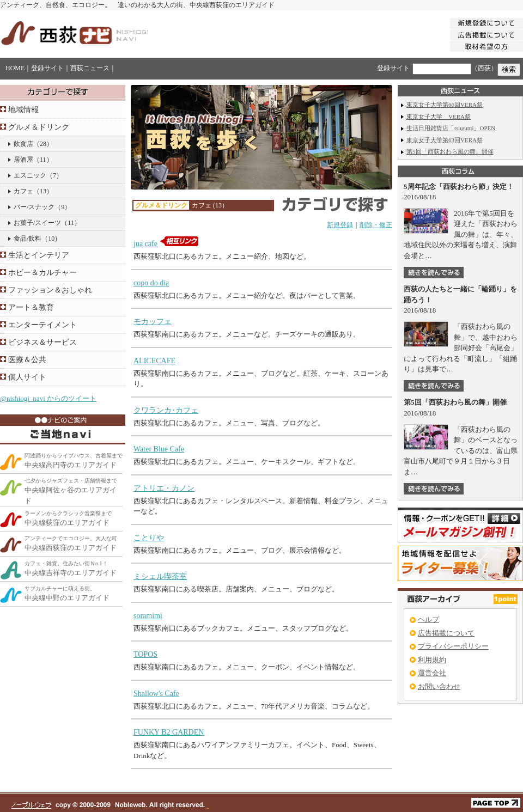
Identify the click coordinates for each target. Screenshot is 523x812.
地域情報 (23, 110)
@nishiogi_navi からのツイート (48, 398)
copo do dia (151, 283)
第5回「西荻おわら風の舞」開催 (450, 151)
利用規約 (432, 660)
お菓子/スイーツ (37, 223)
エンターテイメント (42, 325)
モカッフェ (153, 322)
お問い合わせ (439, 686)
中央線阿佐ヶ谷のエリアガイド (71, 491)
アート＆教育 (31, 307)
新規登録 (340, 225)
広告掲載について (446, 633)
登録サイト (47, 68)
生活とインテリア (39, 255)
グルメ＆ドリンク (39, 127)
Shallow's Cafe (156, 694)
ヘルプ (428, 619)
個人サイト (27, 377)
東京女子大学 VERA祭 (439, 117)
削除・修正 (376, 225)
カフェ (23, 191)
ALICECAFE (154, 361)
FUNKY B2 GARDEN (169, 732)
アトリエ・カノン (164, 488)
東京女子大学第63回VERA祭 (445, 140)
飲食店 (23, 144)
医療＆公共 (27, 360)
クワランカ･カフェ (166, 410)
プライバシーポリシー (453, 646)
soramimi (148, 616)
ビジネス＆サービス (42, 342)
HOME (15, 68)
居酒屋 (23, 160)
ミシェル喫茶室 (160, 576)
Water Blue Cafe (159, 449)
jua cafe (145, 244)
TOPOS (145, 654)
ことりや (149, 538)
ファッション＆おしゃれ (50, 290)
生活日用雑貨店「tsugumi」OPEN (451, 128)
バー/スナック (34, 207)
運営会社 (432, 673)
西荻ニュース (90, 68)
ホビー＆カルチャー (42, 273)
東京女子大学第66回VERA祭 (445, 105)
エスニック (30, 175)
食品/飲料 (28, 239)
